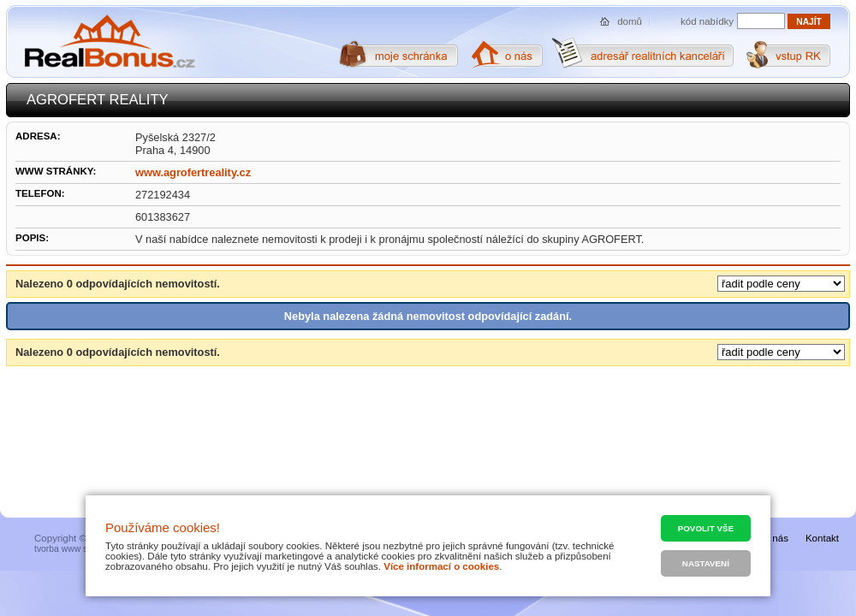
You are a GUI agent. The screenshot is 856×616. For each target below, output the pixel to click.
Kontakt (822, 538)
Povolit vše (706, 528)
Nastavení (706, 563)
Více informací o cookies (441, 566)
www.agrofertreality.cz (193, 172)
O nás (775, 538)
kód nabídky (707, 21)
